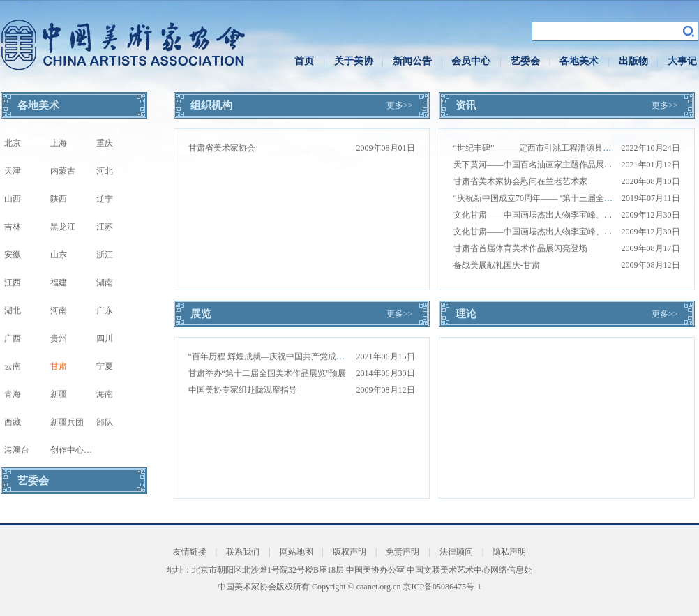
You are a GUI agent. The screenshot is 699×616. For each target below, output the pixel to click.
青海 (13, 394)
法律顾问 (456, 552)
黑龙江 (63, 227)
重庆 (105, 143)
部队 (105, 422)
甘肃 (59, 366)
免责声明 (403, 552)
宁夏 (105, 366)
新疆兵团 (67, 422)
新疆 (59, 394)
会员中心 (471, 61)
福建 (59, 283)
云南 (13, 366)
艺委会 (525, 61)
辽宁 (105, 199)
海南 (105, 394)
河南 (59, 310)
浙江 (105, 255)
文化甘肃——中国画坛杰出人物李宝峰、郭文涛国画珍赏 (558, 215)
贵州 (59, 338)
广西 (13, 338)
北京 (13, 143)
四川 (105, 338)
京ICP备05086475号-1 (442, 587)
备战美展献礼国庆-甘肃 (497, 265)
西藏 (13, 422)
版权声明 (349, 552)
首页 (304, 61)
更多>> (400, 105)
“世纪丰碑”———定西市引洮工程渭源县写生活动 (545, 148)
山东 (59, 255)
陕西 (59, 199)
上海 (59, 143)
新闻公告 (412, 61)
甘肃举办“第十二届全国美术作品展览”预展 (268, 373)
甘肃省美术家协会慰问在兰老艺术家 (520, 181)
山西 (13, 199)
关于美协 (354, 61)
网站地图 (296, 552)
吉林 (13, 227)
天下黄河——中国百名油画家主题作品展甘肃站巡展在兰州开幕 (571, 165)
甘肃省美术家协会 (222, 148)
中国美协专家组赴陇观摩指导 (243, 390)
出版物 (633, 61)
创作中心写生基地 (84, 450)
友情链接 (190, 552)
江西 (13, 283)
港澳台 (17, 450)
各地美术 (579, 61)
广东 (105, 310)
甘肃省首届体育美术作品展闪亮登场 (520, 248)
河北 (105, 171)
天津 (13, 171)
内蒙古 (63, 171)
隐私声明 (509, 552)
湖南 (105, 283)
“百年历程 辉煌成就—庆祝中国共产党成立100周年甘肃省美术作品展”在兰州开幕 (338, 356)
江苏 (105, 227)
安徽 (13, 255)
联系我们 (243, 552)
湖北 (13, 310)
